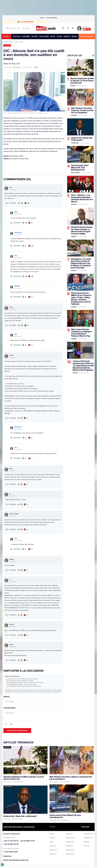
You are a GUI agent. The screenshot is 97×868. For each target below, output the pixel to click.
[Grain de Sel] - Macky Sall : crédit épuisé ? (20, 811)
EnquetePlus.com (89, 828)
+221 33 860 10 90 (27, 835)
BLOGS (60, 36)
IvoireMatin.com (88, 832)
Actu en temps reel (52, 18)
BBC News (87, 836)
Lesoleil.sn (52, 832)
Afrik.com (86, 840)
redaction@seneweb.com (18, 855)
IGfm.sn (52, 836)
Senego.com (69, 828)
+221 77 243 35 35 (11, 835)
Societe (74, 205)
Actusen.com (53, 844)
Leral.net (52, 828)
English (36, 67)
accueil (7, 36)
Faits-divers (75, 173)
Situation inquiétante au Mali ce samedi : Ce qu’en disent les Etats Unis (24, 772)
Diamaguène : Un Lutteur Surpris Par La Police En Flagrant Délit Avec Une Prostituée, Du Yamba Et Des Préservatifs (81, 263)
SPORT (53, 36)
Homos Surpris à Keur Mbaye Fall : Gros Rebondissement (80, 168)
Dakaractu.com (70, 848)
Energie (74, 236)
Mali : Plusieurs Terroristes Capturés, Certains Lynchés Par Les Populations (82, 110)
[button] (10, 203)
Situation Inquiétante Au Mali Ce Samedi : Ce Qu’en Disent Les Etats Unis (82, 81)
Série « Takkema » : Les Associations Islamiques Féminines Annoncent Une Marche (82, 199)
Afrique (73, 86)
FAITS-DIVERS (44, 36)
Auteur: (33, 694)
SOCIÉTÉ (35, 36)
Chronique (75, 143)
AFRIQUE (67, 36)
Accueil (42, 18)
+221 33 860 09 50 (11, 839)
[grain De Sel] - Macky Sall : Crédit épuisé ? (82, 139)
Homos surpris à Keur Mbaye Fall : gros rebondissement (65, 811)
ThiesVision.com (70, 832)
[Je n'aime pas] (26, 203)
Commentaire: (33, 711)
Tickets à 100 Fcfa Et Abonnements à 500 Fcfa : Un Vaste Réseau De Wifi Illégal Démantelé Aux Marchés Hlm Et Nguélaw (83, 366)
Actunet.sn (53, 848)
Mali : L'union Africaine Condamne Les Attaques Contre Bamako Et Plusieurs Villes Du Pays (81, 333)
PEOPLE (75, 36)
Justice (16, 42)
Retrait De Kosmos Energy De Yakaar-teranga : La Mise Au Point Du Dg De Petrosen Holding (82, 230)
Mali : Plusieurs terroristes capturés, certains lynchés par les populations (71, 772)
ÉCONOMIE (26, 36)
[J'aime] (20, 203)
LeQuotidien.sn (70, 844)
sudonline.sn (69, 840)
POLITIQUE (17, 36)
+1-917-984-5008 (10, 846)
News (11, 42)
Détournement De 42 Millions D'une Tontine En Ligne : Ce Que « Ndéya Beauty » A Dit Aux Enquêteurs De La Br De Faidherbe (81, 299)
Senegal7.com (70, 836)
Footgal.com (53, 840)
